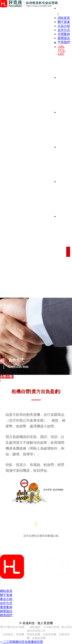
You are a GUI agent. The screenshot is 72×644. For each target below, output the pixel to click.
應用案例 (6, 607)
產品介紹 (6, 599)
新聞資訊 (6, 611)
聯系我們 (6, 615)
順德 (57, 627)
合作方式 (6, 603)
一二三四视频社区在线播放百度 (22, 642)
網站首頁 (6, 591)
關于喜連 (6, 595)
